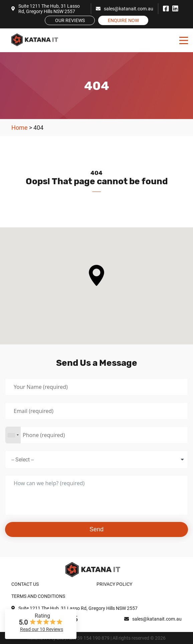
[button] (96, 275)
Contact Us (25, 584)
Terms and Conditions (38, 596)
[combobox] (13, 435)
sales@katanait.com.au (125, 9)
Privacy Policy (114, 584)
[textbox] (28, 459)
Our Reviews (70, 20)
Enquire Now (123, 20)
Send (96, 529)
